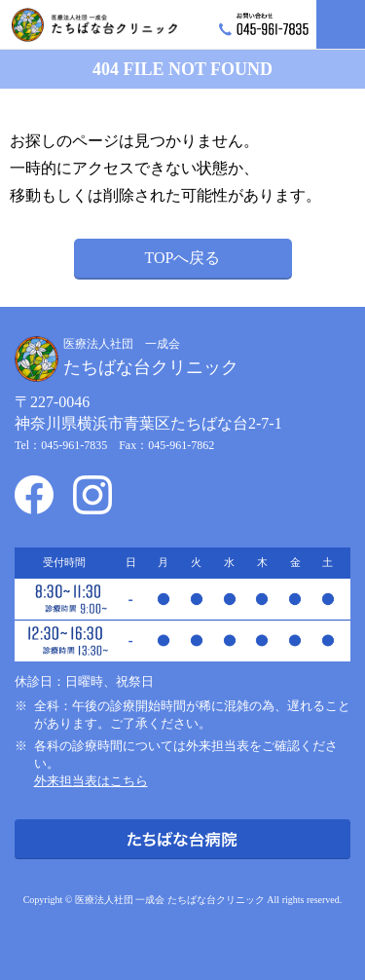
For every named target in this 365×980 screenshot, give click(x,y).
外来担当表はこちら (91, 781)
